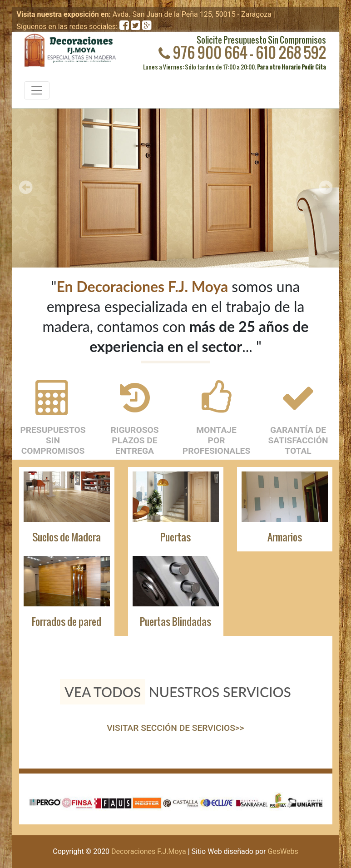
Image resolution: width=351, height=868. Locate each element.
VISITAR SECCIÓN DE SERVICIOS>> (175, 728)
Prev (26, 187)
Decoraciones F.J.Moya (149, 851)
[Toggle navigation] (37, 90)
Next (326, 187)
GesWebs (283, 851)
